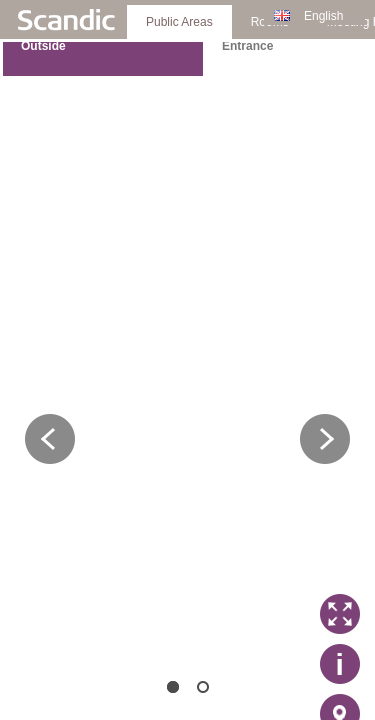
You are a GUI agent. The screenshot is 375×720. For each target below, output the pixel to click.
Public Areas (179, 22)
